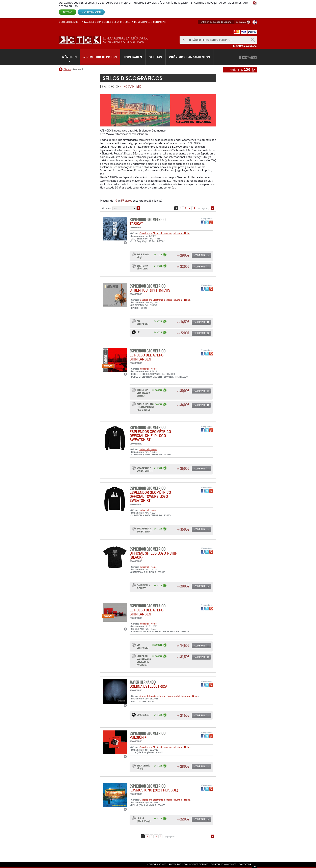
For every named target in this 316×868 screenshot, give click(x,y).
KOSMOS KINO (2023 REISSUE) (154, 790)
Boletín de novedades (137, 22)
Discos (67, 69)
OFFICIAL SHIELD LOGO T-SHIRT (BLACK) (154, 555)
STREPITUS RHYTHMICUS (150, 290)
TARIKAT (136, 223)
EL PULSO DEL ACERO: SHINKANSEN (147, 357)
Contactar (159, 22)
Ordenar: (107, 208)
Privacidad (88, 22)
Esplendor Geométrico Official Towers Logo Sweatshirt (150, 496)
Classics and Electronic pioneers (156, 233)
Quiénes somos (70, 22)
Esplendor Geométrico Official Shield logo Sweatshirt (150, 436)
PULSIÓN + (138, 737)
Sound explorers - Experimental (164, 696)
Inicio (61, 69)
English (255, 22)
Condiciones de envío (196, 864)
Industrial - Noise (181, 233)
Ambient (144, 696)
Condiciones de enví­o (109, 22)
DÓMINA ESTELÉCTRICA (148, 686)
